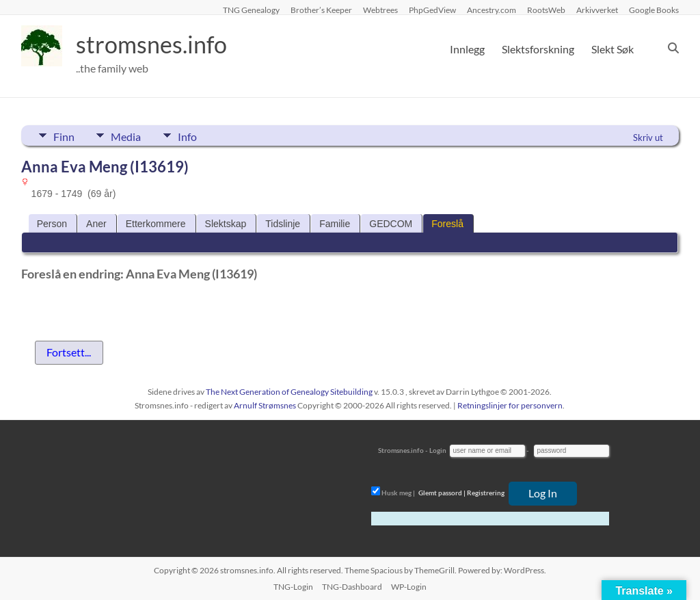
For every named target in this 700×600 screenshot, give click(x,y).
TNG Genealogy (251, 10)
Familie (335, 224)
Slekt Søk (612, 49)
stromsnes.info (156, 44)
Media (131, 135)
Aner (96, 224)
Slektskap (226, 224)
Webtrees (380, 10)
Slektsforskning (538, 49)
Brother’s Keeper (321, 10)
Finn (64, 135)
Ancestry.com (492, 10)
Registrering (486, 493)
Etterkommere (156, 224)
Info (196, 135)
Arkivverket (597, 10)
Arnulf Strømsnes (265, 405)
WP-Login (409, 587)
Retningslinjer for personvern (510, 405)
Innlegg (467, 49)
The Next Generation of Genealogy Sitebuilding (289, 392)
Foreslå (447, 224)
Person (52, 224)
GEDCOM (391, 224)
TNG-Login (293, 587)
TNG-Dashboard (352, 587)
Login (438, 450)
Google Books (654, 10)
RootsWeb (546, 10)
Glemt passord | (442, 493)
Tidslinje (283, 224)
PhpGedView (432, 10)
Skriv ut (648, 138)
